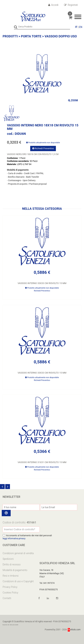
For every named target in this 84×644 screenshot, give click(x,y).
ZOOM (73, 100)
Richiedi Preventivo (43, 148)
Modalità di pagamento (15, 570)
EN (81, 27)
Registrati (71, 5)
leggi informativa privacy (14, 539)
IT (76, 27)
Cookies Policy (10, 593)
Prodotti (10, 36)
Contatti (7, 598)
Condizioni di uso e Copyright (18, 581)
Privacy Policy (10, 587)
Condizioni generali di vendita (18, 553)
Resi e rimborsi (11, 576)
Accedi (53, 5)
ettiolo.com (74, 630)
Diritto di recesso (12, 564)
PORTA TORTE (31, 36)
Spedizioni (8, 559)
